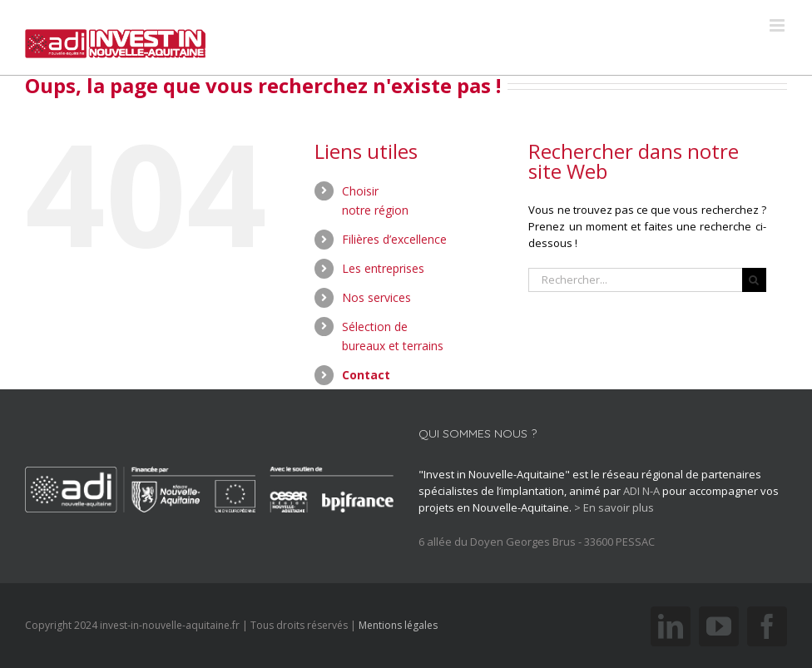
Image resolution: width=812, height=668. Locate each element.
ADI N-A (641, 491)
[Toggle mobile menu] (778, 25)
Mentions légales (398, 625)
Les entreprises (383, 268)
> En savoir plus (614, 507)
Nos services (376, 297)
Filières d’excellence (394, 239)
